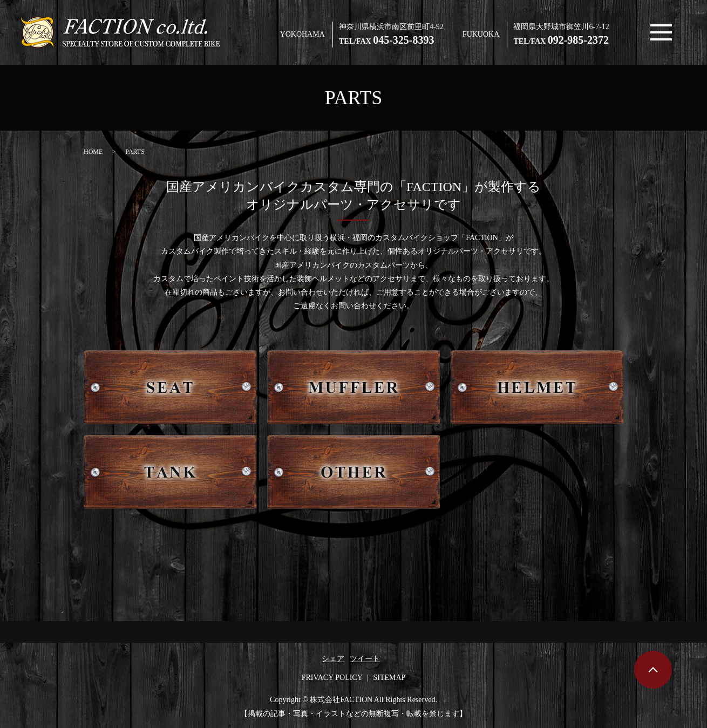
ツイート (365, 659)
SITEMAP (389, 678)
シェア (333, 659)
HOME (93, 152)
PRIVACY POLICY (332, 678)
